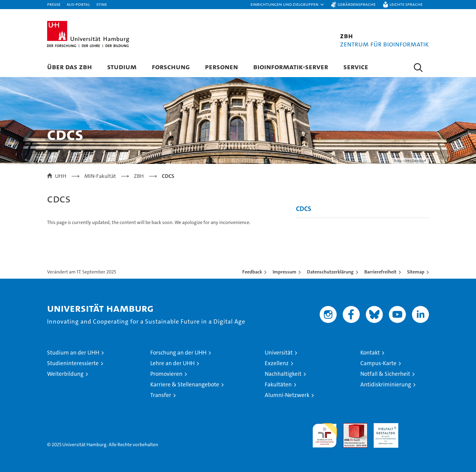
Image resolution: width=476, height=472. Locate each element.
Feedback (252, 272)
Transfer (161, 395)
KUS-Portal (78, 4)
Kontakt (370, 353)
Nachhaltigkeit (283, 374)
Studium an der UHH (73, 353)
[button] (287, 5)
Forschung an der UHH (178, 353)
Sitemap (416, 272)
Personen (221, 67)
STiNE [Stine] (102, 4)
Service (356, 67)
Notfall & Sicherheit (385, 374)
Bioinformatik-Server (291, 67)
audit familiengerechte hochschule (325, 433)
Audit (349, 426)
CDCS (304, 209)
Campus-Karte (378, 363)
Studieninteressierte (73, 363)
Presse (54, 4)
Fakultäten (278, 384)
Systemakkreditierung (417, 426)
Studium (122, 67)
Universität (279, 353)
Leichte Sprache (406, 4)
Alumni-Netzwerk (287, 395)
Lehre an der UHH (172, 363)
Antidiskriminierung (386, 384)
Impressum (284, 272)
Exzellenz (277, 363)
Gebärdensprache (357, 4)
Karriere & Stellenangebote (185, 384)
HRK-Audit (384, 426)
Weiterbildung (65, 374)
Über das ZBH (70, 67)
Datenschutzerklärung (330, 272)
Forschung (171, 67)
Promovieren (166, 374)
